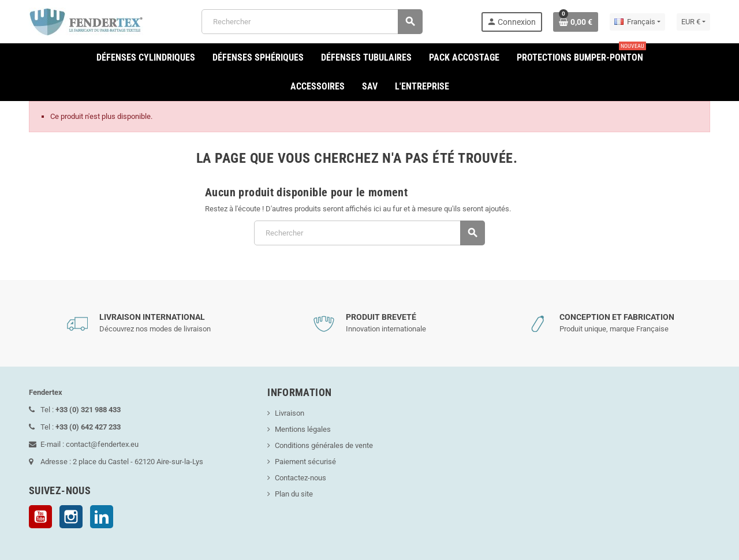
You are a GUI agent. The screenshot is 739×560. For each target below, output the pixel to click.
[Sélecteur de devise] (693, 22)
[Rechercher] (312, 22)
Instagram (71, 517)
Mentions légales (303, 429)
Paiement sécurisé (305, 462)
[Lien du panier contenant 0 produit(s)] (576, 22)
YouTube (40, 517)
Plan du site (294, 494)
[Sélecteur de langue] (637, 22)
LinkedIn (102, 517)
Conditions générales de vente (324, 445)
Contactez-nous (301, 478)
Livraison (290, 413)
